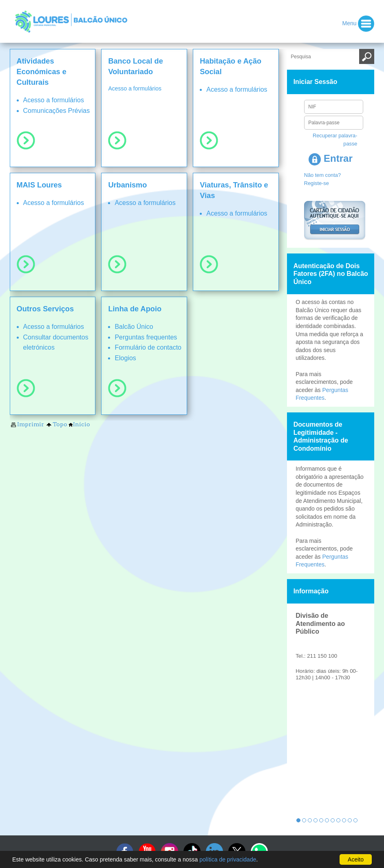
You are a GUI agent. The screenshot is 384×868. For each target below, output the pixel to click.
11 (355, 820)
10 (350, 820)
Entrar (330, 158)
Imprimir (27, 424)
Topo (56, 424)
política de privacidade (228, 859)
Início (79, 424)
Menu (359, 24)
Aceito (356, 859)
